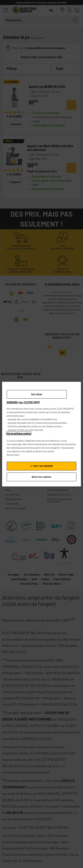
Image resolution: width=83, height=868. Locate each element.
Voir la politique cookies (19, 433)
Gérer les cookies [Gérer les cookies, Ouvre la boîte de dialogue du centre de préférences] (42, 477)
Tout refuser (37, 394)
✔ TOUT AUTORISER (41, 466)
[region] (41, 434)
